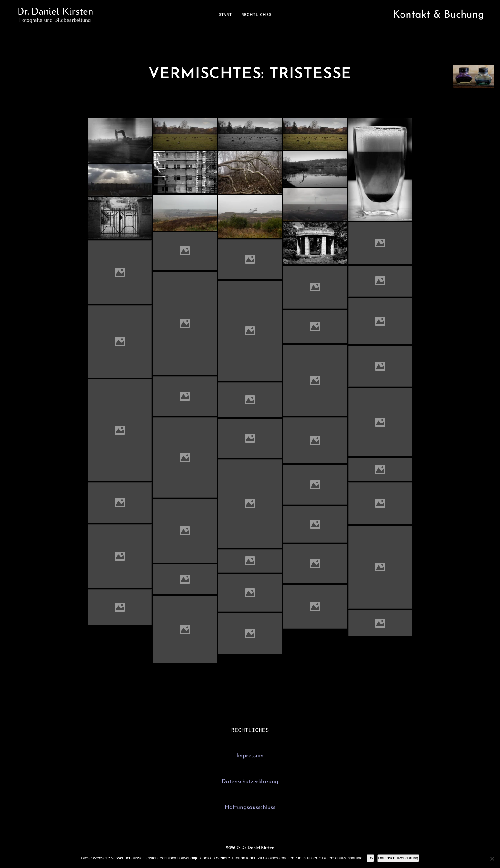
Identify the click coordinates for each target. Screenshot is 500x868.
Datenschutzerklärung (250, 782)
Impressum (250, 757)
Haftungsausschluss (250, 808)
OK (370, 858)
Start (225, 15)
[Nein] (492, 859)
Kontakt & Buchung (438, 15)
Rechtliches (257, 15)
